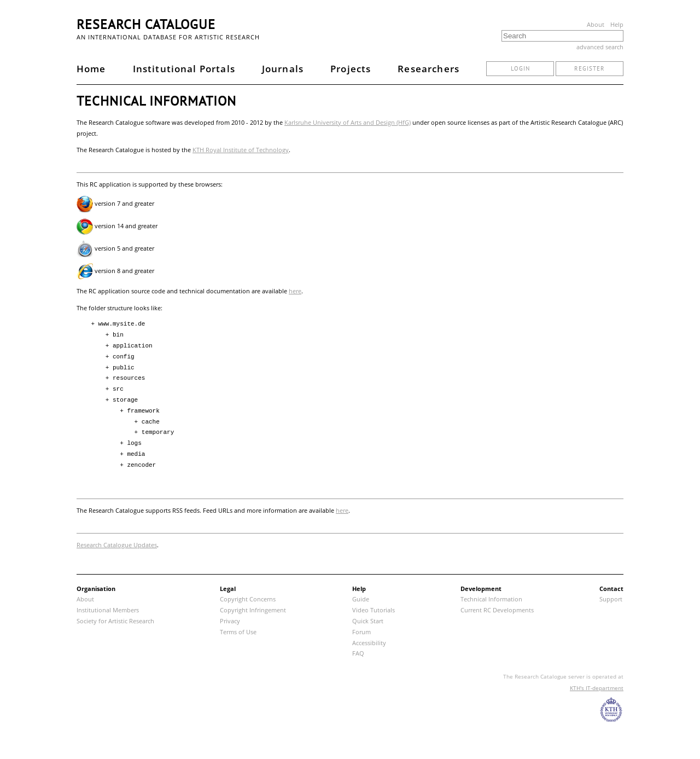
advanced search (600, 47)
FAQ (358, 653)
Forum (361, 632)
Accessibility (369, 643)
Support (611, 599)
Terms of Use (238, 632)
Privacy (230, 621)
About (596, 24)
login (520, 68)
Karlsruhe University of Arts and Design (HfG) (348, 122)
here (295, 291)
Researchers (428, 69)
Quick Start (368, 621)
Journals (283, 69)
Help (617, 24)
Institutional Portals (184, 69)
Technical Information (491, 599)
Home (91, 69)
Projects (351, 69)
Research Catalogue (146, 24)
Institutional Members (108, 610)
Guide (361, 599)
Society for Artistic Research (115, 621)
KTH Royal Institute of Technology (241, 150)
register (590, 68)
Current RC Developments (497, 610)
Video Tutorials (374, 610)
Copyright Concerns (248, 599)
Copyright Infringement (253, 610)
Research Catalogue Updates (117, 545)
